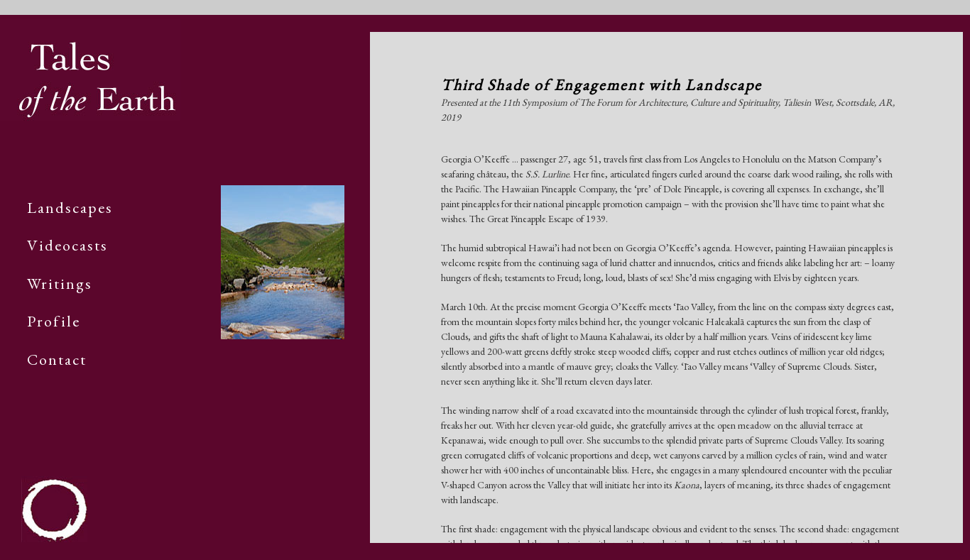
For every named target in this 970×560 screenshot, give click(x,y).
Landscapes (70, 208)
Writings (60, 284)
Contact (57, 359)
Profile (54, 321)
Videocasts (67, 245)
